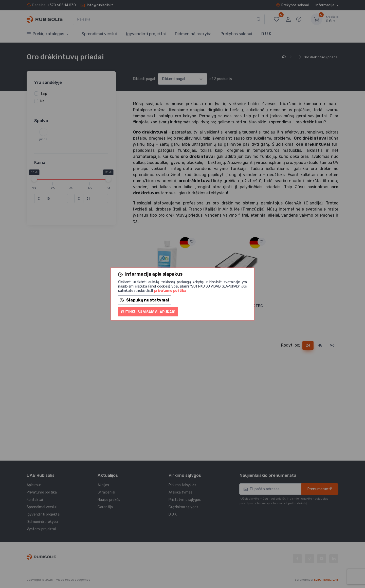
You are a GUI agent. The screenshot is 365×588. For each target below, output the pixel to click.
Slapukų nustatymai (144, 300)
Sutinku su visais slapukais (148, 312)
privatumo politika (170, 291)
